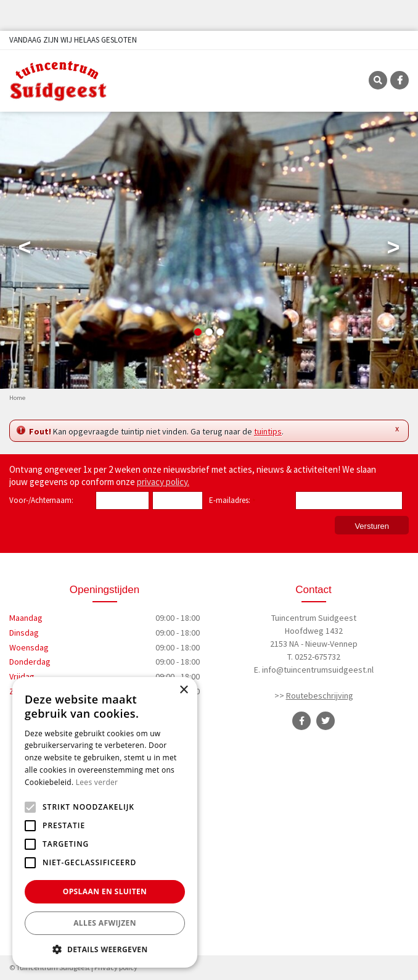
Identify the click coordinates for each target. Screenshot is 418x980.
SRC (378, 80)
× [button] (183, 690)
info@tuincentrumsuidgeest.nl (318, 670)
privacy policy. (163, 482)
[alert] (105, 822)
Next (393, 250)
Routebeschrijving (320, 696)
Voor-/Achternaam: (41, 500)
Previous (25, 250)
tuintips (268, 431)
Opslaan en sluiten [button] (105, 891)
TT (326, 721)
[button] (105, 949)
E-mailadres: (232, 501)
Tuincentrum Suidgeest (314, 618)
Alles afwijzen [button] (105, 923)
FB (400, 80)
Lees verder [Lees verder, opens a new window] (97, 782)
